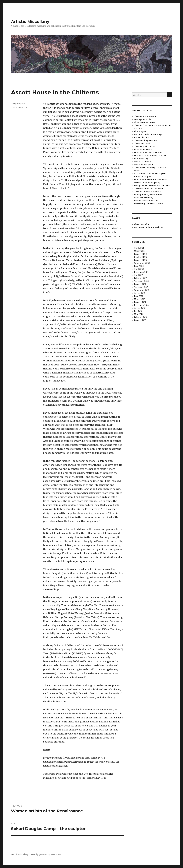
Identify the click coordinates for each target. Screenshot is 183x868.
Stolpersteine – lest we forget (148, 153)
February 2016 (141, 317)
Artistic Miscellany (30, 21)
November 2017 (141, 287)
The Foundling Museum (145, 141)
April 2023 (139, 248)
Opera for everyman (144, 165)
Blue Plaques (140, 132)
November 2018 (141, 281)
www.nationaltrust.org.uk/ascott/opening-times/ (68, 762)
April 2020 (139, 269)
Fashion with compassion (146, 201)
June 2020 (139, 266)
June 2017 (138, 296)
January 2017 (140, 302)
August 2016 (140, 308)
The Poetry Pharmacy (144, 147)
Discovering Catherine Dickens (149, 204)
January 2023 (140, 254)
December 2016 (141, 305)
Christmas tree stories (145, 123)
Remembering (141, 159)
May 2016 (138, 314)
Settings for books (143, 120)
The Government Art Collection (149, 189)
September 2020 (142, 263)
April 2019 (139, 275)
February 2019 (141, 278)
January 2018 (140, 284)
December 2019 (141, 272)
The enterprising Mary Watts (148, 192)
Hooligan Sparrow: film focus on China (152, 186)
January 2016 (140, 320)
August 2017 (140, 293)
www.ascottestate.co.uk (55, 766)
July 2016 (138, 311)
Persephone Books (143, 150)
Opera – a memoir (143, 162)
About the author (142, 224)
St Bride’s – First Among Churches (150, 156)
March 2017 (139, 299)
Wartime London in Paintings (148, 135)
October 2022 (140, 257)
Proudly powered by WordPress (46, 854)
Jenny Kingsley (18, 104)
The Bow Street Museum (146, 117)
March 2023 (140, 251)
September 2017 (142, 290)
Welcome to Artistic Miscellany (149, 227)
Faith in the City (141, 138)
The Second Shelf (142, 144)
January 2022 (140, 260)
